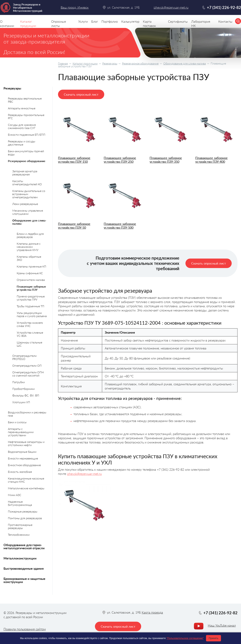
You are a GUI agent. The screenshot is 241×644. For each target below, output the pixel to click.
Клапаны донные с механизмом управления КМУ (29, 247)
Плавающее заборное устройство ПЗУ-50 (74, 226)
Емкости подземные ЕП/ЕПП (27, 135)
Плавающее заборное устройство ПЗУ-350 (166, 160)
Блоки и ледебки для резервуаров (30, 235)
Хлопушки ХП (21, 402)
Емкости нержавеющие (23, 458)
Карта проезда (152, 612)
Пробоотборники (23, 389)
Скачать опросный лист (81, 94)
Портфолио (110, 21)
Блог (95, 21)
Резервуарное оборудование (140, 63)
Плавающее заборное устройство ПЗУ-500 (120, 226)
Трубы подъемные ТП (30, 306)
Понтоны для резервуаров (25, 518)
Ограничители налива (31, 280)
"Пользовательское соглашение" (185, 638)
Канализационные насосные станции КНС (26, 480)
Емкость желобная (20, 472)
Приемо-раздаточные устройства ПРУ (31, 298)
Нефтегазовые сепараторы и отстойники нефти (26, 443)
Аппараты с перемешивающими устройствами (21, 432)
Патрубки (19, 382)
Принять (213, 638)
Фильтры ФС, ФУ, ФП (26, 395)
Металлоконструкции (20, 558)
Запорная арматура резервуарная (25, 173)
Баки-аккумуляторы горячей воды (26, 153)
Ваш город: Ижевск (75, 7)
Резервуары (110, 63)
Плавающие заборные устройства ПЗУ (31, 288)
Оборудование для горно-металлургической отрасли (24, 546)
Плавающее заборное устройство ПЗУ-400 (211, 160)
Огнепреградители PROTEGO (24, 357)
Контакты (225, 21)
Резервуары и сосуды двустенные (22, 143)
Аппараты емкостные (22, 108)
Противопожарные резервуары (20, 526)
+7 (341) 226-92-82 (224, 7)
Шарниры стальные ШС (29, 344)
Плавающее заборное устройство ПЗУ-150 (74, 160)
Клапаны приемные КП (31, 266)
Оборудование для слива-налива (185, 63)
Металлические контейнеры (26, 488)
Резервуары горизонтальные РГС (26, 116)
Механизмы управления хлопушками (28, 212)
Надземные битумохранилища (20, 503)
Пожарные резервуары (23, 511)
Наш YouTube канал (222, 625)
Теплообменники (19, 535)
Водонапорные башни (22, 452)
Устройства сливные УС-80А (30, 334)
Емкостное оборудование (24, 465)
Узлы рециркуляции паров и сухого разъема (32, 314)
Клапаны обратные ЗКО (29, 258)
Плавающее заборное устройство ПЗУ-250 (120, 160)
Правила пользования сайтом (25, 629)
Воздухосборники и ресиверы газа (27, 414)
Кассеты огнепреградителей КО (27, 183)
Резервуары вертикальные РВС (25, 100)
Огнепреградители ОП (27, 366)
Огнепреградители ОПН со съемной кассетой (28, 374)
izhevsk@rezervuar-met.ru (84, 474)
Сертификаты (178, 21)
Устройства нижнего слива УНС (30, 324)
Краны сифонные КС (30, 273)
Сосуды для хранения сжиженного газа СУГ (22, 126)
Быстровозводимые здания (24, 568)
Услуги (83, 21)
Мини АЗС (15, 495)
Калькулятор (130, 21)
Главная (63, 63)
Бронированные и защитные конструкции (24, 580)
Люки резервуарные (25, 204)
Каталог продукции (85, 63)
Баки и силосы (17, 422)
